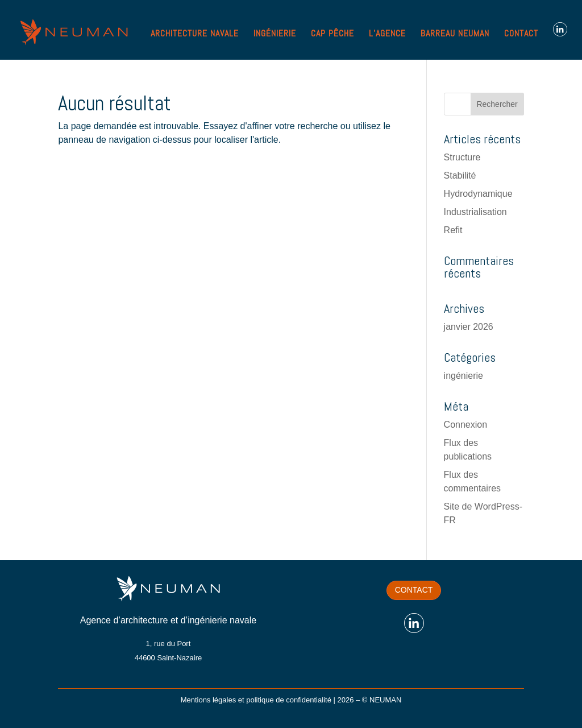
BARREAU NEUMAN (455, 34)
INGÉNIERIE (275, 34)
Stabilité (460, 175)
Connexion (466, 425)
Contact (414, 590)
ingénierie (463, 376)
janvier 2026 (469, 327)
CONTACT (521, 34)
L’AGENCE (387, 34)
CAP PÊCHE (332, 34)
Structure (462, 157)
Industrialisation (475, 212)
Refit (453, 230)
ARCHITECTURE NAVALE (195, 34)
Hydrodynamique (478, 194)
